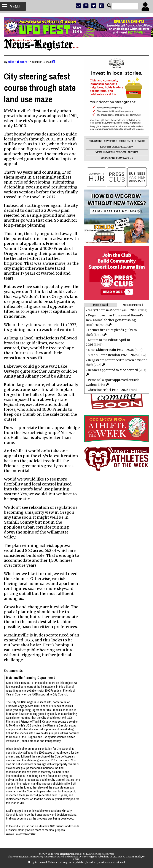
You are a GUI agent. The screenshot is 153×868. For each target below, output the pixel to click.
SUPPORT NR (108, 158)
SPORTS (108, 152)
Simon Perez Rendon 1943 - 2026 (112, 355)
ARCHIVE (132, 152)
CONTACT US (125, 158)
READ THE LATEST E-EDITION (116, 147)
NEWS (98, 152)
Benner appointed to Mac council (112, 370)
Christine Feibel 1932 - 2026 (108, 390)
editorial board (18, 62)
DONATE (139, 141)
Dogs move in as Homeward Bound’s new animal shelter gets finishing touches (114, 320)
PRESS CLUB (125, 141)
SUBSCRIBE (95, 141)
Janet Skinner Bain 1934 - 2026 (110, 350)
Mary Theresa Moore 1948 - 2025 (112, 310)
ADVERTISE (110, 141)
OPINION (120, 152)
